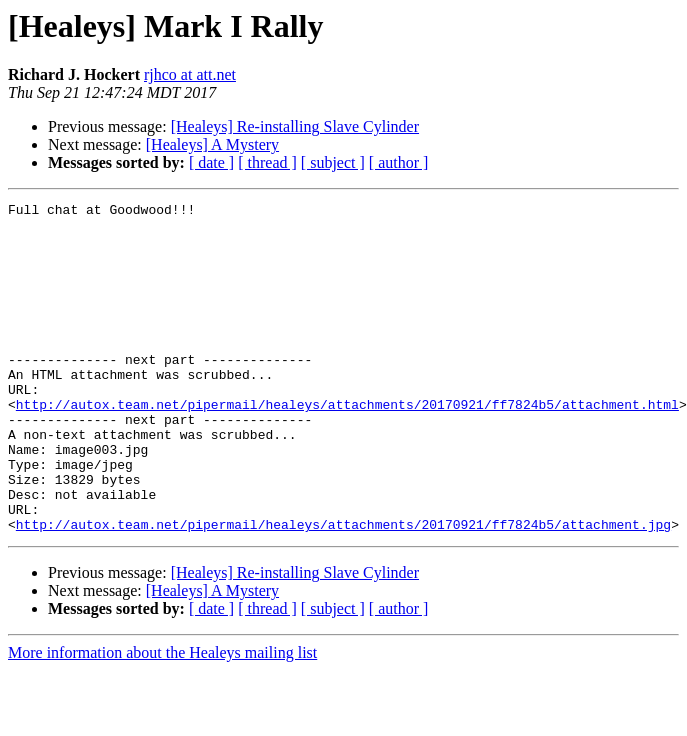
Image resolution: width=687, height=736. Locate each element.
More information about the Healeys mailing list (162, 718)
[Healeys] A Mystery (212, 144)
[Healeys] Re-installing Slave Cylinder (295, 126)
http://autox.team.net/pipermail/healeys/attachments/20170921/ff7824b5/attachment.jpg (343, 590)
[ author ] (399, 162)
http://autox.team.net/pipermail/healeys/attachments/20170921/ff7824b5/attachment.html (347, 446)
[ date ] (211, 162)
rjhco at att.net (190, 74)
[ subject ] (333, 162)
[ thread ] (267, 162)
